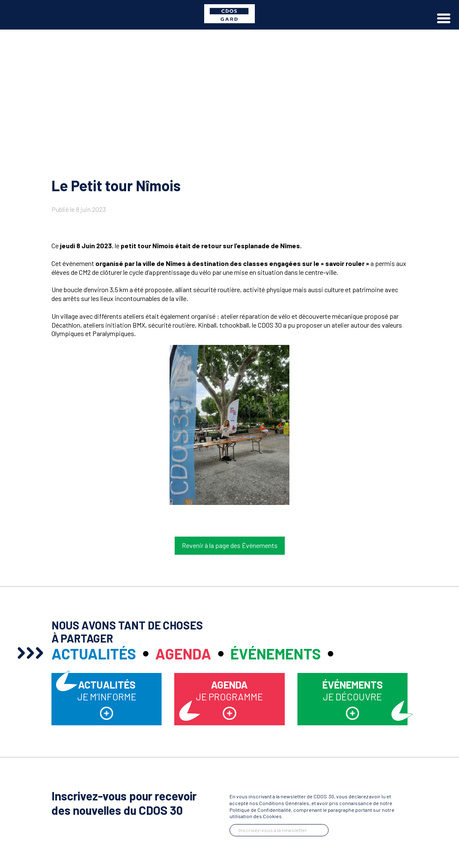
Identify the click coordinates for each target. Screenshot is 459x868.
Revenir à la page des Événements (230, 545)
